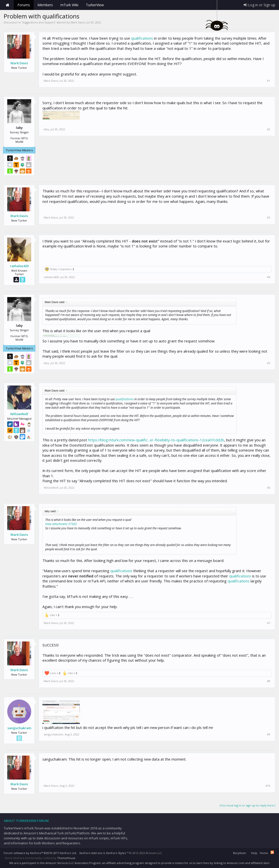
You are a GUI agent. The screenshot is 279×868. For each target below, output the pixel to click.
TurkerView (95, 5)
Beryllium (240, 853)
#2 (269, 129)
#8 (269, 681)
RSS (272, 852)
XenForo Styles (116, 853)
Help (254, 853)
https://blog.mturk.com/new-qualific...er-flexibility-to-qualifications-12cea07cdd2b (156, 440)
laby (46, 129)
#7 (269, 623)
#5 (269, 363)
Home (7, 5)
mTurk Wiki (69, 5)
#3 (269, 218)
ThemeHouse (66, 858)
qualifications (142, 38)
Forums (24, 5)
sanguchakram (19, 728)
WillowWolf (19, 414)
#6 (269, 488)
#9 (269, 734)
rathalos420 (19, 266)
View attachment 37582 (61, 524)
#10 (268, 786)
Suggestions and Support (39, 22)
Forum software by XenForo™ (40, 853)
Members (45, 5)
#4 (269, 277)
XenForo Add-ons (91, 853)
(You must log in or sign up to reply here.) (248, 805)
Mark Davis (78, 22)
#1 (269, 81)
